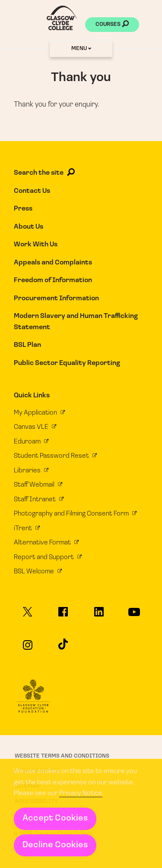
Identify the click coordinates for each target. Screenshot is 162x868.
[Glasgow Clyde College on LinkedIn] (98, 616)
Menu (81, 49)
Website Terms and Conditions (62, 756)
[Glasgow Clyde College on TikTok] (63, 648)
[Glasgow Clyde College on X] (28, 616)
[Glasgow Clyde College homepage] (62, 18)
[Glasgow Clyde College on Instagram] (28, 649)
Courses (112, 25)
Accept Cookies (55, 818)
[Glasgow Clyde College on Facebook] (63, 616)
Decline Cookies (55, 845)
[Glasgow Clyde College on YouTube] (134, 616)
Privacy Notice (81, 793)
